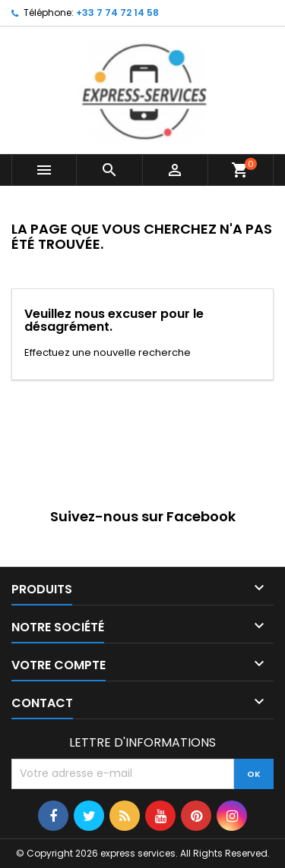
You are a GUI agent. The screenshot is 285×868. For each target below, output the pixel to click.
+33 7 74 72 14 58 (117, 13)
